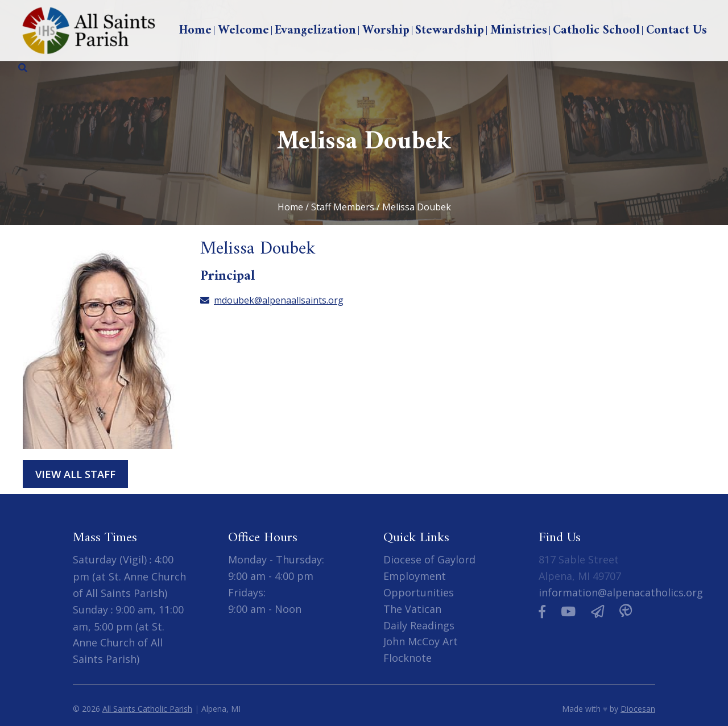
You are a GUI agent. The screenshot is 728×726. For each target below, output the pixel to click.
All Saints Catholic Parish (147, 709)
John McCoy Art (421, 641)
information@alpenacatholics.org (621, 592)
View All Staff (75, 474)
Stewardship (450, 30)
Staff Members (343, 207)
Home (195, 30)
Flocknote (408, 658)
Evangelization (315, 30)
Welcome (243, 30)
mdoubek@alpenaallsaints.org (272, 300)
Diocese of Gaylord (429, 559)
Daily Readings (419, 625)
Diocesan (638, 709)
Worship (386, 30)
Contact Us (677, 30)
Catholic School (596, 30)
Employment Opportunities (419, 584)
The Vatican (412, 609)
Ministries (519, 30)
